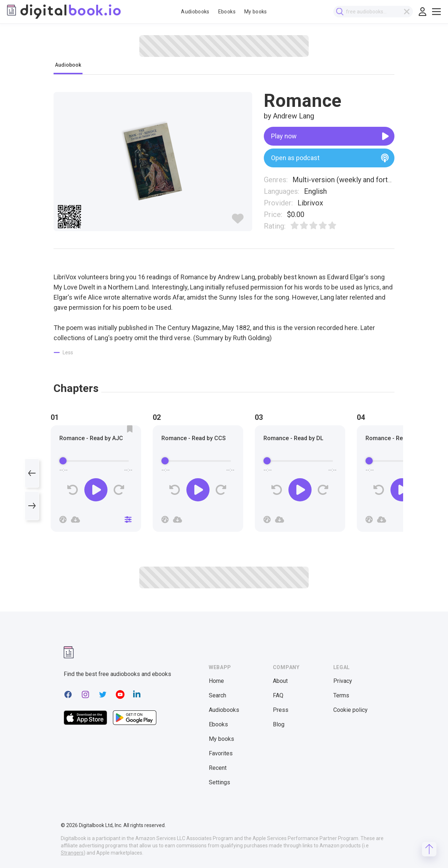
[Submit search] (341, 12)
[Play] (96, 490)
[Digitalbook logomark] (69, 652)
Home (216, 681)
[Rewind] (73, 490)
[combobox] (375, 12)
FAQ (278, 695)
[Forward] (119, 490)
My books (256, 12)
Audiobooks (195, 12)
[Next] (32, 506)
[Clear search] (408, 12)
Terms (341, 695)
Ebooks (227, 12)
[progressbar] (96, 461)
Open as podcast (330, 158)
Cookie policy (350, 710)
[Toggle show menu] (436, 12)
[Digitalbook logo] (63, 12)
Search (217, 695)
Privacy (343, 681)
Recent (218, 768)
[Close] (128, 519)
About (280, 681)
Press (281, 710)
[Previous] (32, 473)
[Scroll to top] (429, 849)
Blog (279, 724)
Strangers (72, 853)
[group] (96, 481)
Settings (219, 782)
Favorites (221, 753)
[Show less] (64, 352)
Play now (330, 136)
